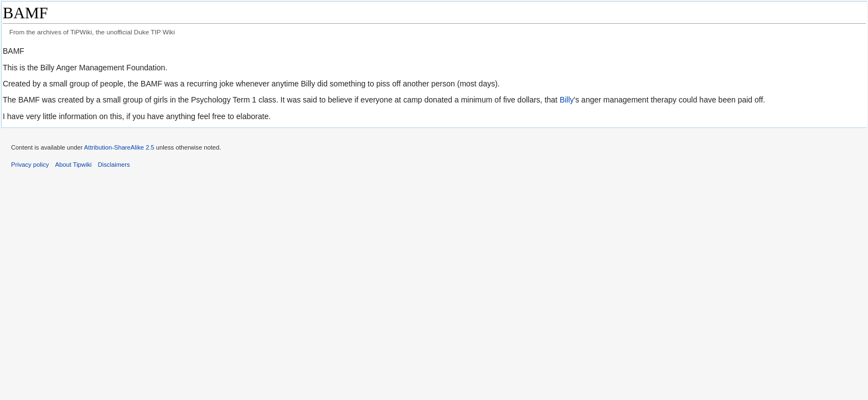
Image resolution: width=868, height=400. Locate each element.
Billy (567, 100)
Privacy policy (30, 165)
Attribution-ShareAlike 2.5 (119, 147)
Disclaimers (114, 165)
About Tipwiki (74, 165)
